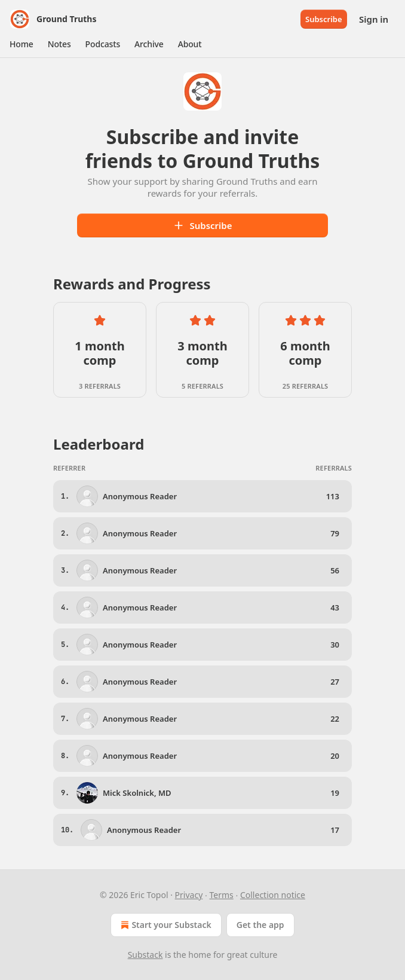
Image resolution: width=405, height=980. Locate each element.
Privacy (189, 895)
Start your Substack (165, 925)
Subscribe (324, 19)
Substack (145, 955)
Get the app (260, 925)
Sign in (374, 19)
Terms (221, 895)
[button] (22, 44)
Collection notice (273, 895)
